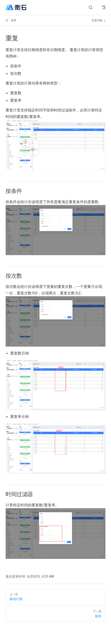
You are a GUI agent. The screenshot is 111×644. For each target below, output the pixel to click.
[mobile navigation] (104, 7)
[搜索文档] (91, 8)
